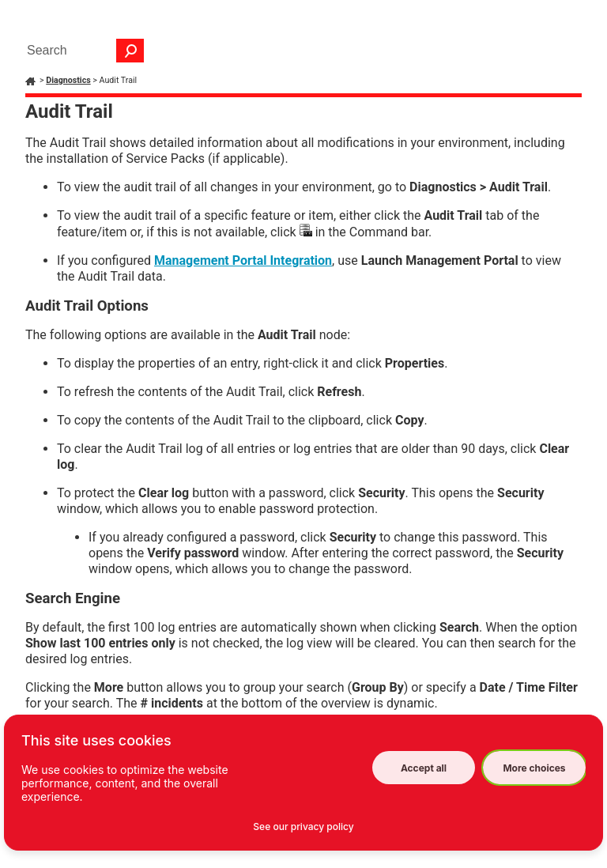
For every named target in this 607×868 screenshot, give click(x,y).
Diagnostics (68, 80)
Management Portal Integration (243, 260)
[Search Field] (81, 51)
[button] (130, 51)
